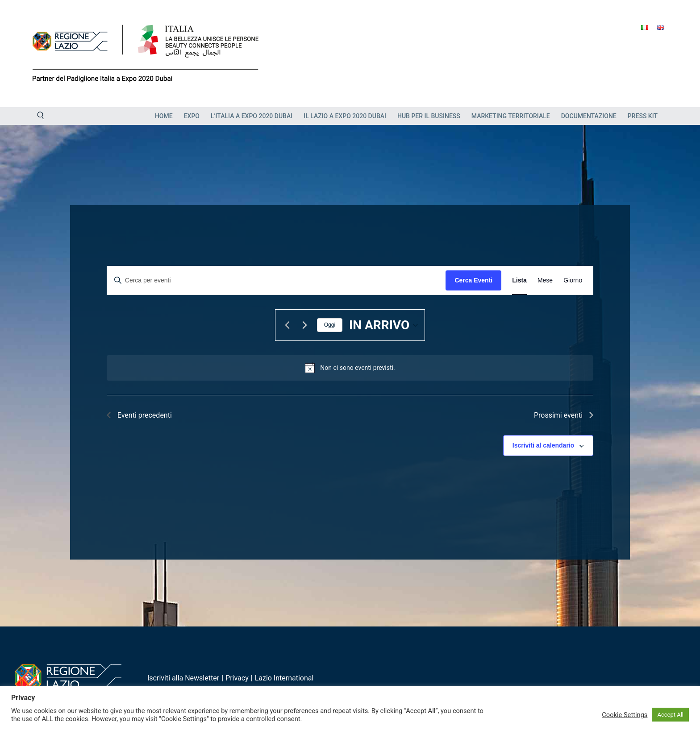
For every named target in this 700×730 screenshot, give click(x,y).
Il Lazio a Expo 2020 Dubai (345, 116)
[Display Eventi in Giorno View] (573, 280)
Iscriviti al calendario (544, 445)
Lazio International (284, 678)
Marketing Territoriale (511, 116)
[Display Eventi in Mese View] (545, 280)
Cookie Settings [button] (625, 715)
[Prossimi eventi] (305, 325)
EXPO (192, 116)
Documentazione (589, 116)
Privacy (237, 678)
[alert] (357, 368)
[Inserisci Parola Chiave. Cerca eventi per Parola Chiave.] (277, 280)
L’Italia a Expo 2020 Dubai (252, 116)
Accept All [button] (670, 715)
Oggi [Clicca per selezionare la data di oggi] (330, 325)
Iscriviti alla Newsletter (183, 678)
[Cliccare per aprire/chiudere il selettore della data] (383, 325)
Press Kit (643, 116)
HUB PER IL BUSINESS (429, 116)
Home (164, 116)
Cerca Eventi (473, 280)
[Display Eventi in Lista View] (519, 280)
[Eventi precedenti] (287, 325)
